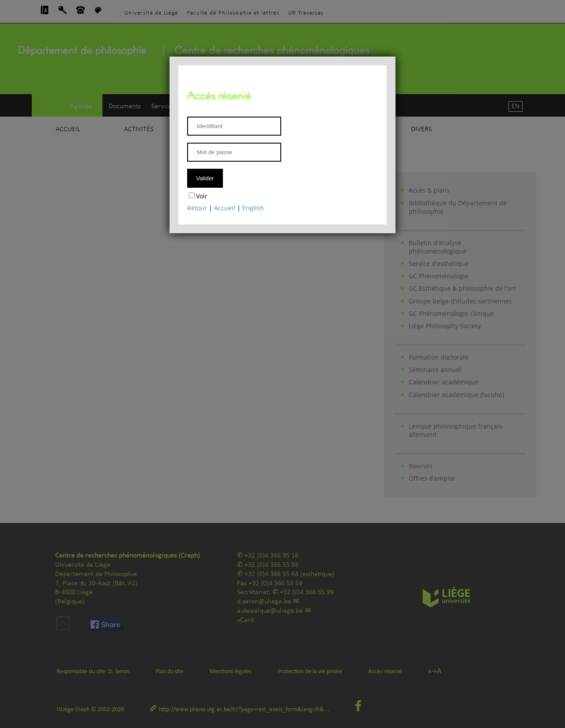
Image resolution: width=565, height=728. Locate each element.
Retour (197, 208)
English (253, 208)
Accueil (225, 208)
